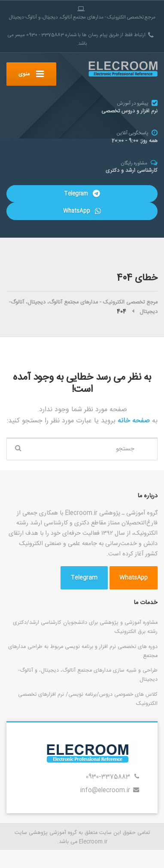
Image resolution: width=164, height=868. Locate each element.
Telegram (82, 194)
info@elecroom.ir (105, 790)
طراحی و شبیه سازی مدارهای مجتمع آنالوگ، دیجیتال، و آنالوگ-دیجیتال (88, 675)
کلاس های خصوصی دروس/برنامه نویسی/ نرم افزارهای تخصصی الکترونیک (88, 699)
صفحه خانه (133, 421)
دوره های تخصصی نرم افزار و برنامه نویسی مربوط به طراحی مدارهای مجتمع (83, 651)
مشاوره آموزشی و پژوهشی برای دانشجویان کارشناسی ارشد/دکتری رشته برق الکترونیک (85, 627)
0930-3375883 (108, 777)
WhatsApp (82, 211)
